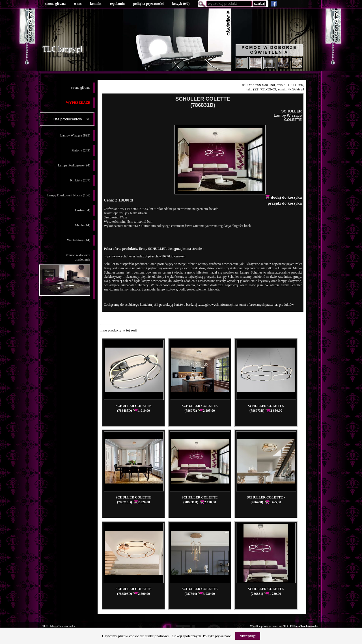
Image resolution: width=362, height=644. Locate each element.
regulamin (117, 4)
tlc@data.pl (296, 89)
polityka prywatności (148, 4)
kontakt (96, 4)
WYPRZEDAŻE (78, 103)
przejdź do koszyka (285, 203)
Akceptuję (248, 636)
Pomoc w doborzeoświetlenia (65, 275)
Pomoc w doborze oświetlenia (269, 50)
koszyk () (181, 4)
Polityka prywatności (217, 636)
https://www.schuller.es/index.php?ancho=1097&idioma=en (145, 256)
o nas (78, 4)
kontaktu (146, 305)
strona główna (55, 4)
